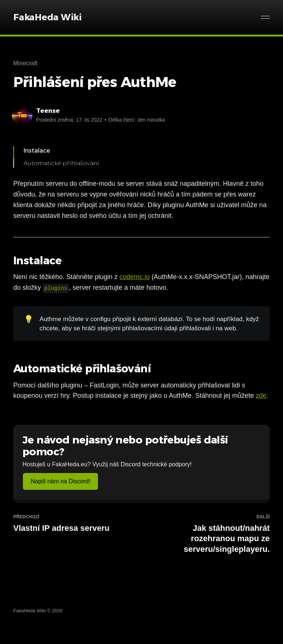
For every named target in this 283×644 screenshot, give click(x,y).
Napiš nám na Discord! (60, 481)
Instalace (37, 151)
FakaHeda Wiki (48, 17)
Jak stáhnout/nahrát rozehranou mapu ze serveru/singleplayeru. (209, 534)
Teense (48, 111)
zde (261, 396)
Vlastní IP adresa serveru (74, 523)
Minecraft (25, 63)
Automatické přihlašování (61, 163)
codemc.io (134, 277)
